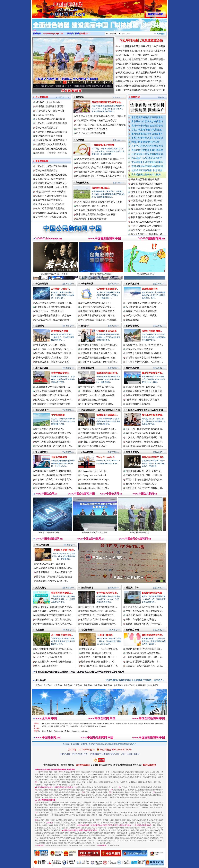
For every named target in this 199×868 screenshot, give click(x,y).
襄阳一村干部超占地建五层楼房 (147, 126)
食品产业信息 (43, 545)
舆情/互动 (135, 97)
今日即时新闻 (42, 97)
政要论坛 (80, 97)
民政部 (124, 724)
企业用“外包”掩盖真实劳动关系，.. (98, 307)
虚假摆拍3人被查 (60, 331)
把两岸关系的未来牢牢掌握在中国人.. (144, 607)
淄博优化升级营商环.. (107, 415)
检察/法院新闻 (133, 368)
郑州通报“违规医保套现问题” (50, 106)
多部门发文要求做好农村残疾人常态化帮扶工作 (142, 90)
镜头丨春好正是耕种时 (46, 666)
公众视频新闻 (132, 284)
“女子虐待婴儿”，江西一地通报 (51, 345)
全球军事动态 (132, 452)
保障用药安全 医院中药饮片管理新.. (143, 653)
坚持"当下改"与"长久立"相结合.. (51, 217)
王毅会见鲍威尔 (59, 457)
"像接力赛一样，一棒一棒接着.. (51, 192)
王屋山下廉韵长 (105, 635)
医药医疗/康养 (133, 630)
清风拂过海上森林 (101, 188)
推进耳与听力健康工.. (62, 593)
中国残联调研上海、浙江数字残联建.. (54, 619)
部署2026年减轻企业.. (107, 373)
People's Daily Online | (62, 731)
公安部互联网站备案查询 (88, 726)
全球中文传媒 (55, 8)
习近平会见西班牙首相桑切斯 (91, 133)
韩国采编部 (108, 685)
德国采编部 (98, 685)
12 (99, 82)
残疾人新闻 (41, 588)
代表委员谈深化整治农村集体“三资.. (98, 358)
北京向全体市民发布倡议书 (94, 446)
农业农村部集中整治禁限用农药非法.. (54, 649)
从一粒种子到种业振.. (62, 635)
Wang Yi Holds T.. (106, 457)
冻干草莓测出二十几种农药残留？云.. (55, 572)
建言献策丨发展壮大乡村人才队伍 (97, 349)
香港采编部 (48, 685)
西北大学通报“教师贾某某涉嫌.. (147, 130)
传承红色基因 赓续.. (152, 331)
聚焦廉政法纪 (82, 183)
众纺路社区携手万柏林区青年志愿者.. (99, 437)
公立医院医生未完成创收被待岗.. (148, 154)
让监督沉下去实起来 (107, 331)
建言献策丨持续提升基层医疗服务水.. (99, 345)
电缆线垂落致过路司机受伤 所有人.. (98, 311)
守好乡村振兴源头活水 (47, 128)
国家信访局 (159, 724)
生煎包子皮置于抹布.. (64, 550)
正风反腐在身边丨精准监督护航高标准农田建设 (142, 73)
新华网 (50, 726)
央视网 (56, 726)
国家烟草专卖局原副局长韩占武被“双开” (96, 214)
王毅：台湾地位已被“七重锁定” (141, 619)
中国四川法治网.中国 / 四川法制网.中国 (144, 410)
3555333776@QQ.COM (53, 34)
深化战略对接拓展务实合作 (49, 136)
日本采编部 (78, 685)
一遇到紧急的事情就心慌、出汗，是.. (144, 657)
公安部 (118, 724)
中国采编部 (38, 685)
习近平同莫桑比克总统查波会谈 (141, 40)
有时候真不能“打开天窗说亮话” (141, 484)
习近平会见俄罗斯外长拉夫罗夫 (92, 129)
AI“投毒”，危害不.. (61, 289)
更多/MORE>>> (119, 97)
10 (91, 82)
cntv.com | (85, 731)
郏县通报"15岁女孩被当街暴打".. (147, 158)
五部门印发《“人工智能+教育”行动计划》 (139, 55)
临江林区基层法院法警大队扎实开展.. (144, 391)
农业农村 (40, 630)
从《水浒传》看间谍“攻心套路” (45, 86)
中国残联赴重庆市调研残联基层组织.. (54, 615)
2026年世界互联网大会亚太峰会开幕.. (54, 303)
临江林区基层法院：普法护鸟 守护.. (143, 387)
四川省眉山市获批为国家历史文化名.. (144, 446)
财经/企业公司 (87, 368)
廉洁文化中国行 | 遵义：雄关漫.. (142, 315)
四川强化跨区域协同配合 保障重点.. (143, 433)
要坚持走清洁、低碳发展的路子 (51, 179)
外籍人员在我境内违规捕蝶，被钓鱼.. (54, 391)
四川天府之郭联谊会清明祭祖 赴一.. (53, 437)
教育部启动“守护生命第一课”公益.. (98, 619)
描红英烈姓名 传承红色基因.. (49, 429)
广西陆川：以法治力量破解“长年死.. (98, 429)
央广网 (63, 726)
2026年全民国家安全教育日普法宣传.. (54, 433)
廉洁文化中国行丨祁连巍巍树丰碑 (75, 86)
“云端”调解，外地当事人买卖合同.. (143, 400)
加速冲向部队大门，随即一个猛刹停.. (144, 475)
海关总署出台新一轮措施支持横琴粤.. (144, 615)
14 (106, 82)
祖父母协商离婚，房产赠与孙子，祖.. (54, 446)
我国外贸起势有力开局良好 (94, 400)
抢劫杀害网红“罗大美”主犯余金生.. (52, 395)
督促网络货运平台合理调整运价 (51, 183)
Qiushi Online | (47, 731)
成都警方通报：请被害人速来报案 (52, 362)
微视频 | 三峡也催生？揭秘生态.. (142, 311)
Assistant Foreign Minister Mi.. (95, 484)
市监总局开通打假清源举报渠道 (147, 117)
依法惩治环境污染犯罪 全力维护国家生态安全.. (99, 167)
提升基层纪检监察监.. (153, 415)
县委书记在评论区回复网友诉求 (147, 146)
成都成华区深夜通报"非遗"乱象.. (147, 170)
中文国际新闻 (42, 452)
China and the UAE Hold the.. (94, 471)
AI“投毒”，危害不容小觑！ (49, 102)
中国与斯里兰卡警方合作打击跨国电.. (54, 471)
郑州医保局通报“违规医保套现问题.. (144, 649)
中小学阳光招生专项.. (107, 593)
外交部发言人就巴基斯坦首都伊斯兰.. (54, 488)
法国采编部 (118, 685)
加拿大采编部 (153, 685)
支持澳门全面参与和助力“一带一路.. (144, 624)
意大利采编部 (129, 685)
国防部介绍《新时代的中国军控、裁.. (144, 488)
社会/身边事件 (42, 410)
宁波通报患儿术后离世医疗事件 (147, 162)
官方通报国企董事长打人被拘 (146, 175)
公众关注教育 (87, 588)
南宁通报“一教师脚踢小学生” (145, 232)
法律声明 (84, 744)
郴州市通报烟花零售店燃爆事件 (147, 134)
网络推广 (161, 97)
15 (110, 82)
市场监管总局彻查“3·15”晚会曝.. (52, 581)
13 (103, 82)
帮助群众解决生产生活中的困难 (51, 213)
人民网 (44, 726)
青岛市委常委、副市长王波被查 (92, 206)
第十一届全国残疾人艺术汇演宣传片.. (54, 624)
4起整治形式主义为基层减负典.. (51, 144)
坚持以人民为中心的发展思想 (50, 204)
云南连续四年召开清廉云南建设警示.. (99, 433)
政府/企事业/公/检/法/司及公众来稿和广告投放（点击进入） (135, 680)
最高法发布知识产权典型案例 (50, 119)
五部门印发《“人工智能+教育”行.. (97, 615)
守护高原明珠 (58, 415)
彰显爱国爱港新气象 (152, 593)
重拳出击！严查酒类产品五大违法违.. (55, 577)
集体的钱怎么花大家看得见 (49, 200)
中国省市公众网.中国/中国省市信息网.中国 (101, 410)
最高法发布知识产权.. (153, 373)
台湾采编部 (58, 685)
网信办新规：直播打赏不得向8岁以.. (53, 307)
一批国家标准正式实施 (103, 145)
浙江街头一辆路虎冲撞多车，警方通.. (54, 353)
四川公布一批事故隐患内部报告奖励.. (144, 429)
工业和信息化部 (109, 724)
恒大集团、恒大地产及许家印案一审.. (54, 400)
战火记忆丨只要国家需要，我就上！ (99, 657)
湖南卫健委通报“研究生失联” (146, 142)
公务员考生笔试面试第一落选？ (147, 223)
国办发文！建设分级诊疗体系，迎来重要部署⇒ (142, 59)
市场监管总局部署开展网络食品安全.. (55, 568)
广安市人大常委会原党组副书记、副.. (144, 437)
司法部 (131, 724)
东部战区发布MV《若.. (153, 457)
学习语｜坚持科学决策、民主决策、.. (144, 362)
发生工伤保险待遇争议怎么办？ (96, 303)
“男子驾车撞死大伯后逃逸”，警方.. (52, 358)
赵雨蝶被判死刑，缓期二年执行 (51, 140)
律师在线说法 (87, 284)
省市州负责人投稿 (63, 97)
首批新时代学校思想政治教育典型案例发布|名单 (142, 86)
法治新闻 (40, 326)
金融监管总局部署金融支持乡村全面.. (54, 653)
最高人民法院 (74, 724)
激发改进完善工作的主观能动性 (51, 149)
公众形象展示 (88, 630)
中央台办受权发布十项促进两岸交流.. (144, 611)
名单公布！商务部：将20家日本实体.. (54, 480)
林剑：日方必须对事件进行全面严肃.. (54, 475)
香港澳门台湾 (132, 588)
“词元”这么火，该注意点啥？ (50, 311)
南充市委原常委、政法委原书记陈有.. (144, 442)
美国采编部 (68, 685)
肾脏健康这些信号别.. (153, 635)
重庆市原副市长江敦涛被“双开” (92, 219)
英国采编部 (88, 685)
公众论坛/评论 (133, 326)
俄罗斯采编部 (141, 685)
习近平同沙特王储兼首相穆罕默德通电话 (96, 120)
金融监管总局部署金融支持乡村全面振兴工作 (141, 64)
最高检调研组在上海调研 (138, 404)
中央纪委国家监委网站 (59, 724)
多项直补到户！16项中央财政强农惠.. (54, 662)
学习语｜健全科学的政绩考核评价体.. (144, 358)
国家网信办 (138, 724)
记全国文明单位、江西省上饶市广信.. (100, 666)
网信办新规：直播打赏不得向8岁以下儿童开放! (141, 51)
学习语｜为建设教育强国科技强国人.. (144, 353)
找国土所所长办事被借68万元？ (147, 219)
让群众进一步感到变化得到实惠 (51, 123)
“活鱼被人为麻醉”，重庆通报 (51, 564)
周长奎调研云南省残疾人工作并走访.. (54, 611)
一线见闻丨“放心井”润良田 (48, 657)
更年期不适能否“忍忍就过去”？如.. (143, 662)
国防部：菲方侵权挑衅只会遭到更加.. (144, 480)
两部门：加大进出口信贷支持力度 (97, 395)
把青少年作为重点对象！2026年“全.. (98, 611)
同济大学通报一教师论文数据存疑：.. (99, 607)
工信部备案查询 (72, 726)
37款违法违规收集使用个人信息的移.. (54, 315)
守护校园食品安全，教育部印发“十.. (98, 624)
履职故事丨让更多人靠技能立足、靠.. (99, 353)
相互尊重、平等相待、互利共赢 (51, 153)
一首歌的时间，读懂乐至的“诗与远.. (144, 303)
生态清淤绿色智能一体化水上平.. (52, 187)
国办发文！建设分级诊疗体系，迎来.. (144, 666)
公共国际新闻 (87, 452)
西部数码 (102, 726)
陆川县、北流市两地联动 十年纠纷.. (98, 442)
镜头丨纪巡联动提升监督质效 (50, 208)
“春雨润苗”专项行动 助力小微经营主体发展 (140, 77)
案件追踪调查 (42, 368)
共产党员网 (46, 724)
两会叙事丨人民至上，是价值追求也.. (99, 362)
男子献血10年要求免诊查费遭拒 (147, 121)
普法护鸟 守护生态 (45, 115)
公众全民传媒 (42, 284)
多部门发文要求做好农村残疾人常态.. (54, 607)
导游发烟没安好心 (60, 373)
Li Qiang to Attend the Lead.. (94, 475)
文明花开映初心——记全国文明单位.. (100, 649)
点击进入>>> (85, 34)
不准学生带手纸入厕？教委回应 (147, 138)
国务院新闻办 (149, 724)
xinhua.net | (76, 731)
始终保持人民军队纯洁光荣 (139, 349)
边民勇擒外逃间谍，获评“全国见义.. (144, 471)
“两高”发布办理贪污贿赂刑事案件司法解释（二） (101, 159)
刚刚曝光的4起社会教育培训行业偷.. (53, 404)
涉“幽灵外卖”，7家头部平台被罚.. (97, 387)
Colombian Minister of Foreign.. (95, 480)
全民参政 (85, 326)
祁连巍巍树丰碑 (150, 289)
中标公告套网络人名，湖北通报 (147, 228)
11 (95, 82)
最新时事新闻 (42, 161)
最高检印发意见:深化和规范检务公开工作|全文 (141, 81)
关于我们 (66, 744)
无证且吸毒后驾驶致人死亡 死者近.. (98, 315)
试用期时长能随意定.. (107, 289)
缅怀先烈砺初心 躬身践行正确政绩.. (53, 442)
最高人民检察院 (86, 724)
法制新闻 (80, 140)
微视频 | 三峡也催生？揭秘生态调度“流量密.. (109, 86)
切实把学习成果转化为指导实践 (51, 196)
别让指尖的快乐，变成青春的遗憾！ (53, 320)
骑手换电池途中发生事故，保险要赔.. (99, 320)
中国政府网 (97, 724)
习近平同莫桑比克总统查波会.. (107, 102)
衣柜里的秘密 (133, 320)
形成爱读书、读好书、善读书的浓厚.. (144, 345)
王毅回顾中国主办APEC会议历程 (52, 484)
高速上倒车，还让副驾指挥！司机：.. (54, 349)
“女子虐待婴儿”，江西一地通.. (50, 111)
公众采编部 (75, 744)
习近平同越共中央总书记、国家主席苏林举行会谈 (101, 125)
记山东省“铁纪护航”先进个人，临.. (98, 662)
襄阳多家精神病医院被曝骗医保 (147, 166)
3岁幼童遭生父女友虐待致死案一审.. (53, 387)
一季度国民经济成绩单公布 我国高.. (98, 391)
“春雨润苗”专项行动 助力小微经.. (97, 404)
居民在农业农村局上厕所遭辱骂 (147, 150)
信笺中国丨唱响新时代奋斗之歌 (97, 653)
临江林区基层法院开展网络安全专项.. (144, 395)
